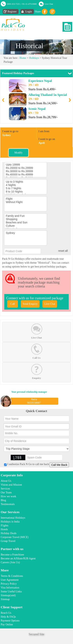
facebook (45, 12)
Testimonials (8, 504)
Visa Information (10, 588)
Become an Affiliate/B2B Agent (18, 559)
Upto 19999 (26, 165)
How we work (8, 496)
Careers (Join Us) (10, 562)
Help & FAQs (8, 617)
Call (13, 304)
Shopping (26, 219)
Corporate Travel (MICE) (15, 537)
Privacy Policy (9, 584)
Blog (3, 500)
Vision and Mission (11, 485)
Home (23, 58)
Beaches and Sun (26, 223)
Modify (18, 153)
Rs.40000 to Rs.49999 (26, 175)
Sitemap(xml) (8, 595)
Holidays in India (10, 522)
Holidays (34, 58)
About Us (6, 481)
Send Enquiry (30, 304)
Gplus (52, 12)
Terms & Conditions (12, 576)
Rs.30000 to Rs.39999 (26, 171)
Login (29, 12)
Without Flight (26, 202)
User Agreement (10, 580)
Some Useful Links (11, 591)
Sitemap (5, 599)
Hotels (4, 529)
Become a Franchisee (12, 555)
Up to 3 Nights (26, 182)
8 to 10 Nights (26, 192)
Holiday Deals (9, 533)
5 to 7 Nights (26, 188)
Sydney (26, 233)
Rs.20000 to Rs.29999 (26, 168)
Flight (26, 199)
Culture (26, 226)
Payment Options (10, 621)
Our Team (6, 493)
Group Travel (8, 541)
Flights (5, 526)
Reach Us (6, 613)
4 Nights (26, 185)
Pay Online (7, 624)
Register (12, 12)
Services (5, 489)
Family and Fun (26, 216)
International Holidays (13, 518)
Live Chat (49, 4)
